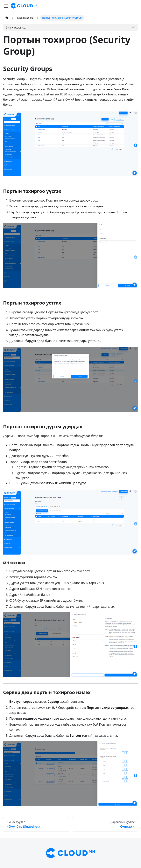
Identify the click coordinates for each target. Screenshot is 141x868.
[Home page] (7, 18)
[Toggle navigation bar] (6, 6)
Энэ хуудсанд (16, 27)
